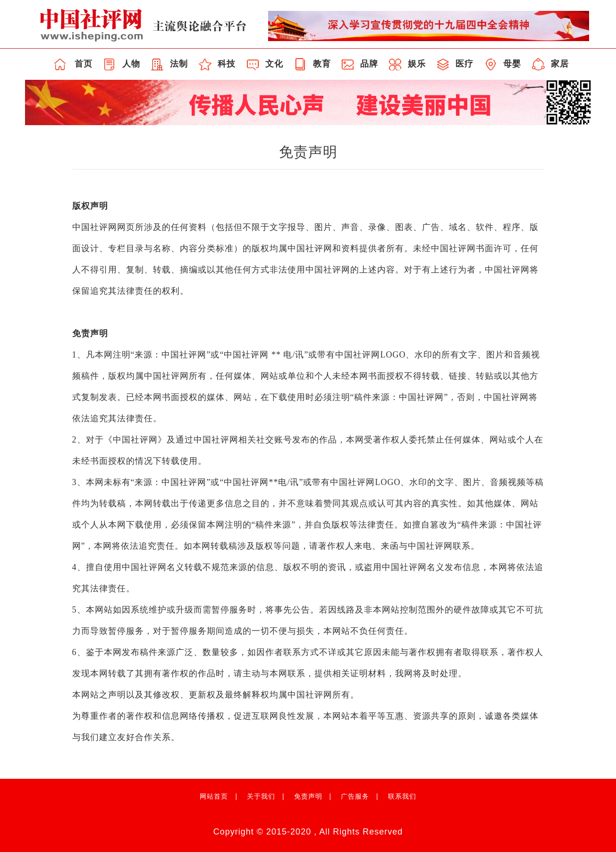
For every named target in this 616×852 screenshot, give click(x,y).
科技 (227, 64)
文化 (274, 64)
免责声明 (308, 796)
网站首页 (214, 796)
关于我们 (261, 796)
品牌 (369, 64)
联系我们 (402, 796)
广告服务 (355, 796)
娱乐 (417, 64)
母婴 (512, 64)
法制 (179, 64)
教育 (322, 64)
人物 (131, 64)
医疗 (464, 64)
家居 (560, 64)
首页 (84, 64)
